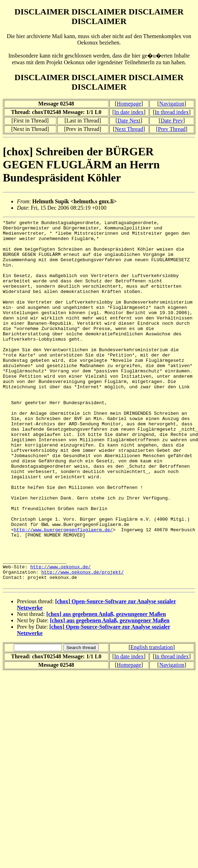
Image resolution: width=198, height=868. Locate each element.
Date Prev (172, 121)
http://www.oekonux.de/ (61, 636)
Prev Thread (172, 129)
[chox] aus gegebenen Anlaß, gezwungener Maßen (106, 687)
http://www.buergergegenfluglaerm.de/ (63, 592)
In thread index (172, 112)
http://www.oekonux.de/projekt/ (82, 643)
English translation (151, 720)
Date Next (129, 121)
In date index (129, 112)
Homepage (129, 104)
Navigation (172, 104)
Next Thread (129, 129)
